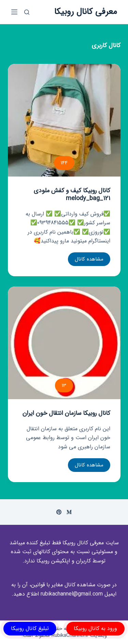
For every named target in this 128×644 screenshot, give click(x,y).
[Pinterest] (59, 512)
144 (64, 163)
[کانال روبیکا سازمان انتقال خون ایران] (64, 343)
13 (64, 386)
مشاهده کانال (86, 261)
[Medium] (69, 512)
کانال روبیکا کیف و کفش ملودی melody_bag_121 (72, 194)
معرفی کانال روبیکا (86, 12)
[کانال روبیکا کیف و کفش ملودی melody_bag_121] (64, 120)
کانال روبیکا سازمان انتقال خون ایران (66, 413)
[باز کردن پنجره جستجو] (27, 12)
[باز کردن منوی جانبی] (14, 12)
